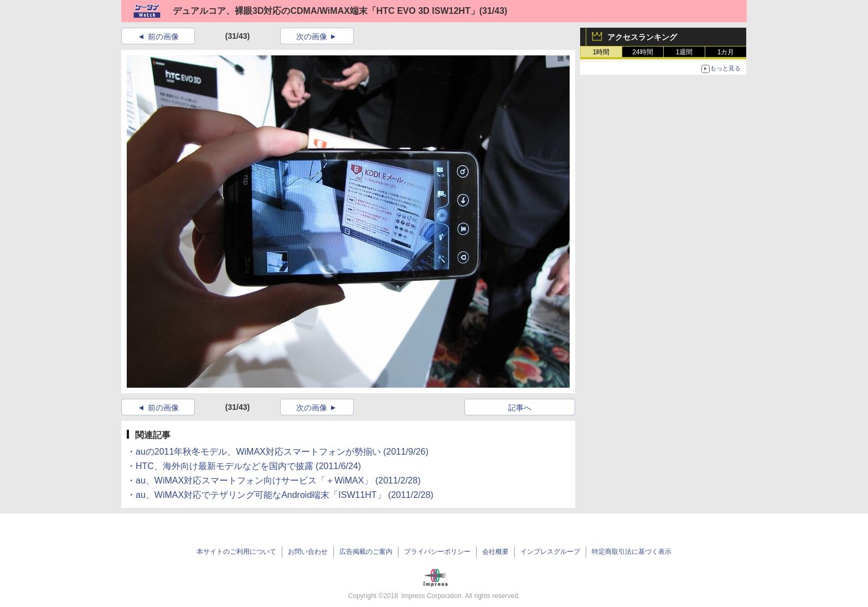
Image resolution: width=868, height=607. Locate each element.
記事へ (520, 408)
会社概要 (495, 552)
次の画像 (312, 37)
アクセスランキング (642, 37)
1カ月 (726, 52)
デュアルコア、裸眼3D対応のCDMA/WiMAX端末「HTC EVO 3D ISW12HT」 (326, 11)
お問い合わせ (308, 552)
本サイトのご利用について (236, 552)
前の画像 (163, 37)
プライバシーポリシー (437, 552)
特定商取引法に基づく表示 (632, 552)
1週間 (684, 52)
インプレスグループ (550, 552)
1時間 (601, 52)
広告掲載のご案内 (366, 552)
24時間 (642, 52)
